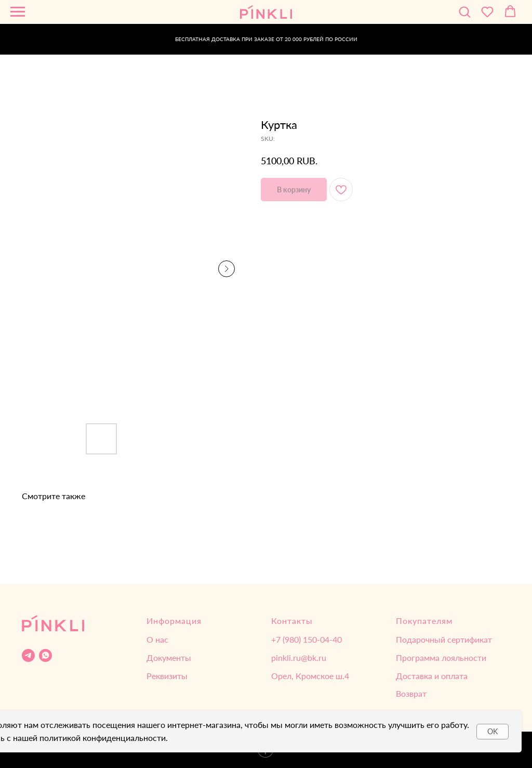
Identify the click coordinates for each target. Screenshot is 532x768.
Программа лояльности (441, 658)
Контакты (292, 621)
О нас (157, 639)
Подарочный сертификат (444, 639)
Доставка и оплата (432, 676)
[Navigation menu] (18, 12)
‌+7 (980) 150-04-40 (307, 639)
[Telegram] (28, 655)
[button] (464, 11)
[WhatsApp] (45, 655)
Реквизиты (167, 676)
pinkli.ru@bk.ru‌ (299, 658)
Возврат (411, 693)
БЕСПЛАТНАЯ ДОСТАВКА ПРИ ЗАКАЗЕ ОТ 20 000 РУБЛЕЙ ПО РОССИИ (266, 39)
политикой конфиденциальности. (104, 738)
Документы (169, 658)
